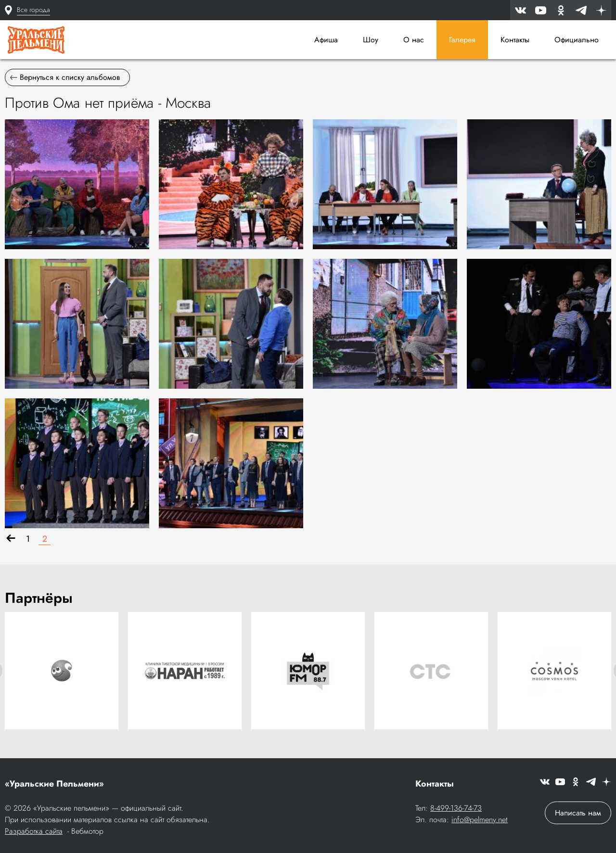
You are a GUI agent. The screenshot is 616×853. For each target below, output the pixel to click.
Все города (33, 10)
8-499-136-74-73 (456, 808)
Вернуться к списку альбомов (65, 77)
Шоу (371, 40)
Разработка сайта (34, 831)
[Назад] (11, 539)
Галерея (462, 40)
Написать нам (578, 813)
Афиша (326, 40)
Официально (577, 40)
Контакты (515, 40)
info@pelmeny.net (480, 820)
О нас (414, 40)
